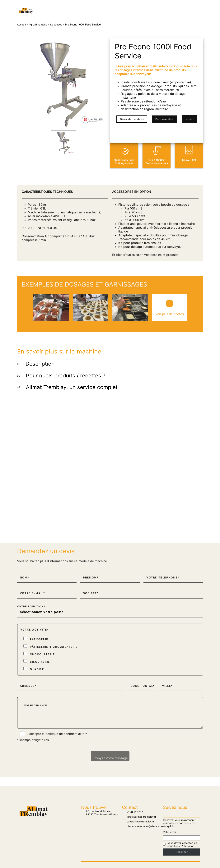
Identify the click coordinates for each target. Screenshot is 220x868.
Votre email (170, 831)
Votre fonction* (31, 729)
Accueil (56, 7)
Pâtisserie (123, 7)
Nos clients (75, 7)
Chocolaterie (145, 7)
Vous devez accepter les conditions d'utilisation (182, 844)
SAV (107, 7)
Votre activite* (35, 752)
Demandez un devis (132, 119)
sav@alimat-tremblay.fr (138, 821)
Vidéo (189, 119)
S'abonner (182, 851)
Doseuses (56, 25)
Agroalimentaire (92, 14)
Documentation (164, 119)
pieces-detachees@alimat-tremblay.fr (147, 826)
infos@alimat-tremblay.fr (139, 816)
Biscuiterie (117, 14)
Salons (93, 7)
